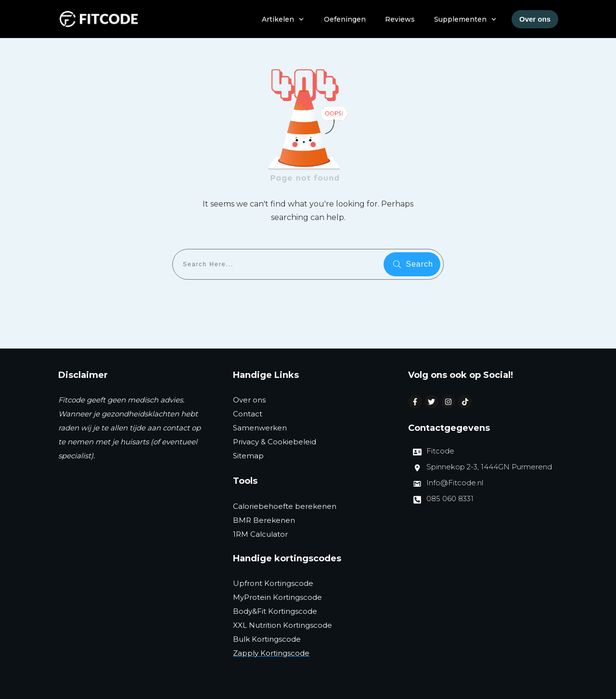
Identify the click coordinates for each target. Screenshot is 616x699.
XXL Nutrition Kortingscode (282, 625)
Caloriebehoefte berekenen (285, 506)
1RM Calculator (260, 534)
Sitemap (248, 456)
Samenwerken (260, 428)
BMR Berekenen (264, 520)
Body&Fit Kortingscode (275, 611)
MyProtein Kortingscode (277, 597)
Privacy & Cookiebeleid (275, 442)
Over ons (249, 400)
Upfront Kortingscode (273, 583)
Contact (248, 414)
